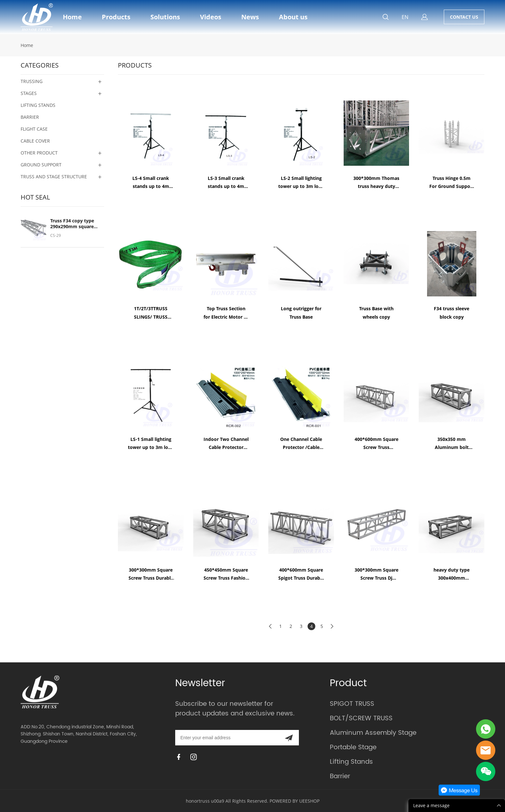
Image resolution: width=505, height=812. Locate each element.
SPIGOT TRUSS (352, 704)
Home (72, 17)
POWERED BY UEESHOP (295, 801)
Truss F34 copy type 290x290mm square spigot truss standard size (74, 224)
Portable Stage (353, 747)
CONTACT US (464, 17)
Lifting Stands (351, 762)
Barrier (340, 776)
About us (293, 17)
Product (348, 683)
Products (116, 17)
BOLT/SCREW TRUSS (361, 719)
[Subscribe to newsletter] (289, 738)
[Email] (227, 738)
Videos (211, 17)
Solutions (165, 17)
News (250, 17)
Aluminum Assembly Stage (373, 733)
